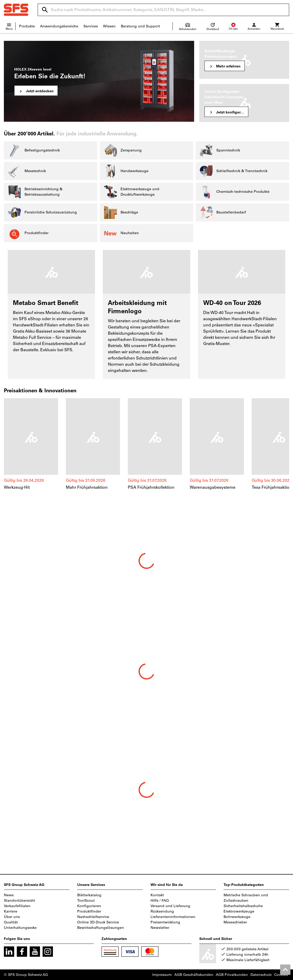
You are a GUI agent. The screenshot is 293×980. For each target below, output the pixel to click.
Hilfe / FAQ (160, 901)
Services (91, 26)
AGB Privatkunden (232, 975)
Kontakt (157, 895)
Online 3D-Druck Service (98, 922)
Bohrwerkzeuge (237, 917)
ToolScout (86, 901)
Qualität (11, 922)
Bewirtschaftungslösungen (101, 928)
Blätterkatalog (89, 895)
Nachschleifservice (93, 917)
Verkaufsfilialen (17, 906)
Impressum (162, 975)
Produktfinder (89, 911)
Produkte (27, 26)
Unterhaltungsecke (20, 928)
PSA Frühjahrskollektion (151, 487)
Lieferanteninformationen (173, 917)
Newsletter (160, 928)
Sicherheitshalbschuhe (243, 906)
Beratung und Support (140, 26)
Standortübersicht (19, 901)
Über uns (12, 917)
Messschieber (235, 922)
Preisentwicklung (165, 922)
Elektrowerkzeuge (239, 911)
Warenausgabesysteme (213, 487)
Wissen (109, 26)
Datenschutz (261, 975)
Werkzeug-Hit (17, 487)
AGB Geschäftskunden (194, 975)
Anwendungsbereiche (59, 26)
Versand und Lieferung (170, 906)
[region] (146, 447)
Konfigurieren (89, 906)
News (9, 895)
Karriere (11, 911)
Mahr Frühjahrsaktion (87, 487)
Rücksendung (162, 911)
